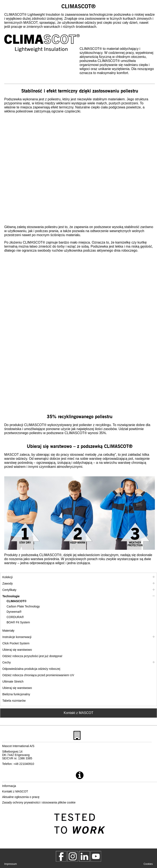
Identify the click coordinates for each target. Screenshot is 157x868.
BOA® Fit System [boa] (18, 622)
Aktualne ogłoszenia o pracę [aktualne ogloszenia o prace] (21, 797)
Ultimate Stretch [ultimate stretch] (13, 681)
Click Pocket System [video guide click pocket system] (16, 643)
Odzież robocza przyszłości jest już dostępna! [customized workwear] (32, 656)
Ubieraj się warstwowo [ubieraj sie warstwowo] (17, 650)
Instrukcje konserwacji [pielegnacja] (17, 637)
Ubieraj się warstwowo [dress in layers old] (17, 688)
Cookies (148, 864)
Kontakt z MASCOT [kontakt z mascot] (15, 791)
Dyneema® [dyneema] (14, 612)
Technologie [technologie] (11, 596)
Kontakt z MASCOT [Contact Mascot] (79, 713)
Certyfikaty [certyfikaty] (9, 590)
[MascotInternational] (96, 856)
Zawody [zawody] (8, 583)
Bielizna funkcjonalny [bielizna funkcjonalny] (16, 694)
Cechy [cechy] (7, 662)
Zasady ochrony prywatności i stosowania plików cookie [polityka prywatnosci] (39, 802)
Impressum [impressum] (11, 864)
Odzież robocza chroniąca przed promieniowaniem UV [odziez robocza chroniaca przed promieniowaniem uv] (38, 675)
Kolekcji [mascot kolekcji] (7, 577)
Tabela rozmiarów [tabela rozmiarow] (14, 701)
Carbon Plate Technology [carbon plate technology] (23, 606)
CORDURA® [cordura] (15, 617)
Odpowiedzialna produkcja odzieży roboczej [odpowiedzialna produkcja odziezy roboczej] (31, 669)
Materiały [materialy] (8, 631)
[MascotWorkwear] (61, 856)
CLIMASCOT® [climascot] (17, 601)
